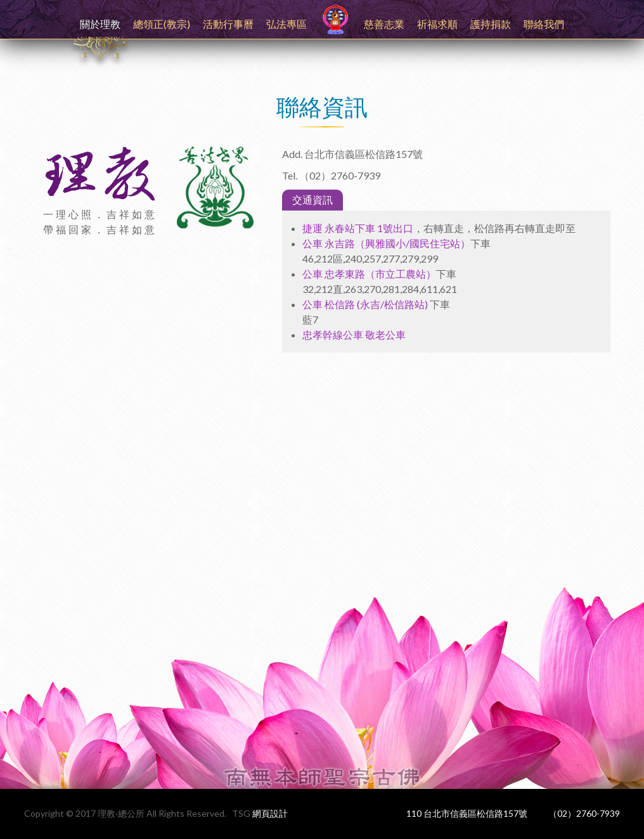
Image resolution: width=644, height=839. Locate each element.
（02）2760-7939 (584, 813)
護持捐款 (491, 24)
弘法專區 (287, 24)
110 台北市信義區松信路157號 (467, 813)
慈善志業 (384, 24)
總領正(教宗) (162, 24)
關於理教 (100, 24)
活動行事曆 (228, 24)
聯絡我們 (544, 24)
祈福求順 (437, 24)
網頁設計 (270, 813)
